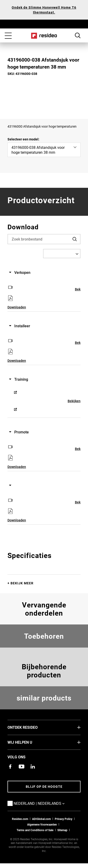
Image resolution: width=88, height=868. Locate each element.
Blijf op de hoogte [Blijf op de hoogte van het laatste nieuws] (44, 786)
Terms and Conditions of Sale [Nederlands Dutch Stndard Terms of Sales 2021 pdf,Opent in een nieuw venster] (35, 830)
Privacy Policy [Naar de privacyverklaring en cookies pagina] (64, 819)
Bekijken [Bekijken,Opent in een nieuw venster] (74, 401)
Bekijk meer (22, 583)
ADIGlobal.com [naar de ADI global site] (41, 819)
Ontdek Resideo (30, 727)
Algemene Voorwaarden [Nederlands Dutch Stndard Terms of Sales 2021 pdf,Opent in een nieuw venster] (42, 824)
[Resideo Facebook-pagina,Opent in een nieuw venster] (10, 767)
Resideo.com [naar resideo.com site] (20, 819)
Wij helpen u (27, 742)
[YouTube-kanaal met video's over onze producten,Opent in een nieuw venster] (22, 767)
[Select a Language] (62, 254)
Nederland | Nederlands (46, 803)
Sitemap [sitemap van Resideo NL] (62, 830)
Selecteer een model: (23, 139)
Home (44, 36)
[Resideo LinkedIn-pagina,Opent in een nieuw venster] (33, 767)
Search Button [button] (78, 35)
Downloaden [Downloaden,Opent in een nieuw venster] (17, 307)
